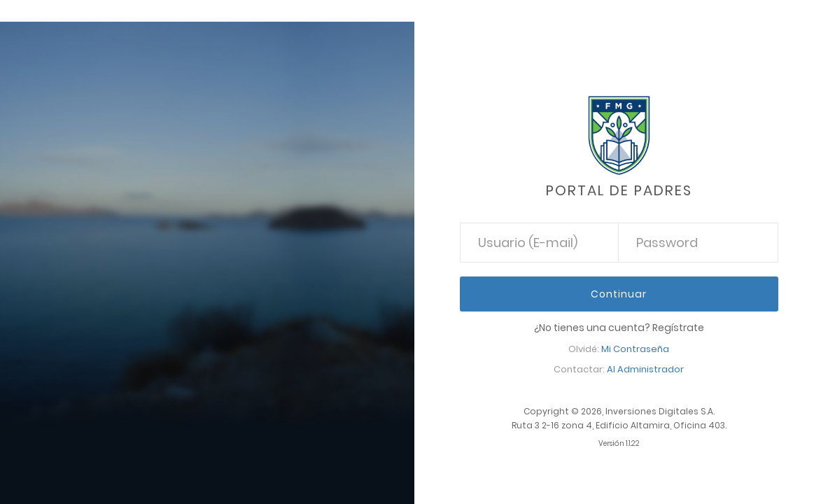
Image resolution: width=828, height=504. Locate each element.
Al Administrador (645, 369)
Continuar (619, 294)
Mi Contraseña (635, 349)
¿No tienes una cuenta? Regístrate (619, 328)
